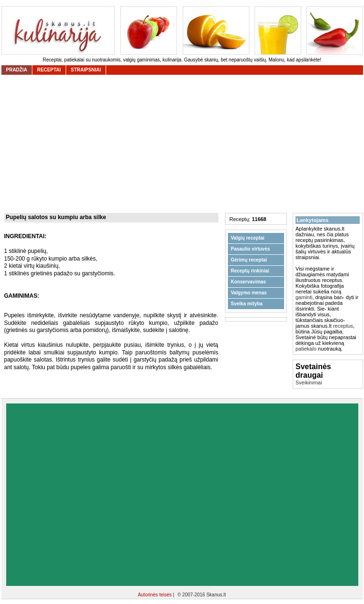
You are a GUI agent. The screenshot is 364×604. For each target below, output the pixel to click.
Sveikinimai (309, 383)
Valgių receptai (248, 238)
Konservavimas (248, 282)
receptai (49, 70)
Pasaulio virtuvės (250, 249)
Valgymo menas (249, 293)
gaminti (304, 297)
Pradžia (17, 70)
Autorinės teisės (156, 595)
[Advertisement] (91, 495)
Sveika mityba (247, 304)
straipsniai (86, 70)
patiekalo (306, 349)
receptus (343, 326)
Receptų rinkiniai (250, 271)
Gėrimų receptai (249, 260)
